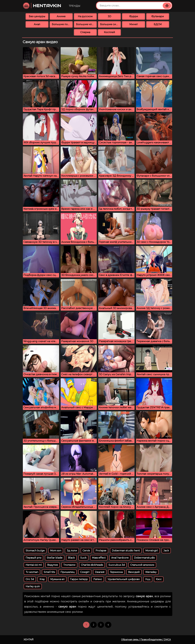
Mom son (56, 551)
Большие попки (62, 24)
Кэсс (159, 579)
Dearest (100, 572)
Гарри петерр (79, 579)
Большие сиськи (111, 24)
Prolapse (101, 551)
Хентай (29, 640)
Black (71, 558)
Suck (83, 558)
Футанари (158, 16)
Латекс (98, 579)
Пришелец (68, 572)
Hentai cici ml (34, 565)
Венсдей (134, 572)
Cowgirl (85, 572)
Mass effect (99, 558)
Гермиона (116, 572)
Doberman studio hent (126, 551)
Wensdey (151, 572)
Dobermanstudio (144, 558)
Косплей (109, 32)
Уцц (148, 579)
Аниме (61, 16)
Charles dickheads (92, 565)
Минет (134, 24)
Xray (42, 579)
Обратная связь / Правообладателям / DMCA (146, 640)
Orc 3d (30, 579)
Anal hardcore (120, 558)
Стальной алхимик (142, 565)
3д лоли (72, 551)
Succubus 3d (117, 565)
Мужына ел (57, 579)
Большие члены (86, 24)
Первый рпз (33, 558)
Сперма (85, 32)
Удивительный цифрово (124, 579)
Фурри (134, 16)
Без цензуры (37, 16)
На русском (85, 16)
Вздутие (53, 565)
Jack (166, 551)
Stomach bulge (35, 551)
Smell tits (49, 572)
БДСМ (158, 24)
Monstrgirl (152, 551)
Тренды (75, 6)
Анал (37, 24)
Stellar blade (55, 558)
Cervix (86, 551)
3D (109, 16)
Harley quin (33, 586)
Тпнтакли (69, 565)
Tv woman (32, 572)
